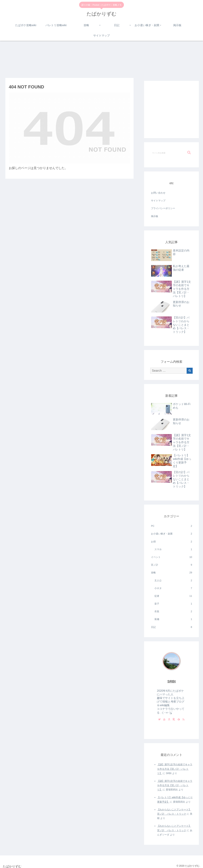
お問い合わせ (158, 193)
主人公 (173, 581)
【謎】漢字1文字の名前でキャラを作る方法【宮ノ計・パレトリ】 (175, 769)
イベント (171, 557)
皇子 (173, 604)
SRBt (171, 681)
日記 (171, 627)
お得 (171, 542)
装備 (173, 619)
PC (171, 526)
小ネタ (173, 588)
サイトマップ (158, 201)
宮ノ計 (171, 565)
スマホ (173, 549)
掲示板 (155, 216)
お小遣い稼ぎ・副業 (171, 534)
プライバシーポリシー (163, 208)
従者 (173, 596)
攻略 (171, 573)
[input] (171, 153)
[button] (189, 153)
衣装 (173, 611)
